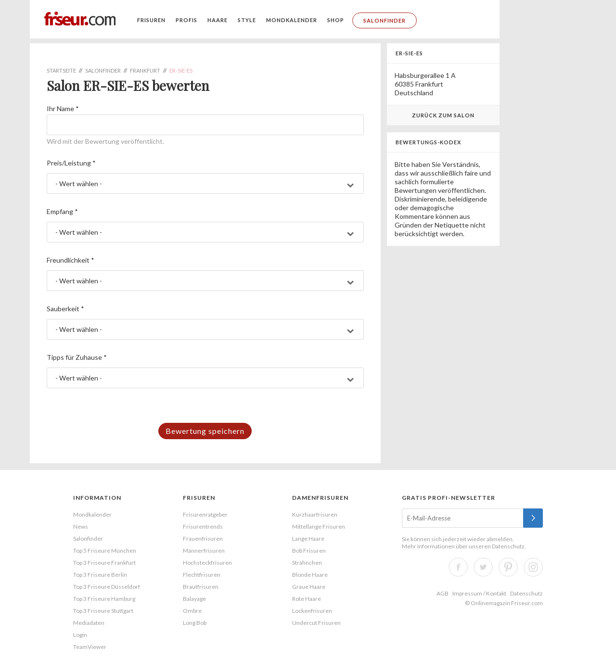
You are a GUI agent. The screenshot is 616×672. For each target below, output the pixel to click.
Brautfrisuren (201, 587)
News (81, 526)
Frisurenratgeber (205, 514)
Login (80, 635)
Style (247, 20)
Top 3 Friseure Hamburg (104, 599)
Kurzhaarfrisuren (315, 514)
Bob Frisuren (309, 551)
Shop (336, 20)
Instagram (533, 567)
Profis (186, 20)
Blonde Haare (310, 575)
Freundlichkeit (71, 260)
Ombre (192, 611)
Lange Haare (308, 539)
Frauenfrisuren (203, 539)
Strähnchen (307, 563)
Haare (218, 20)
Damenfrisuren (320, 498)
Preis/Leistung (71, 163)
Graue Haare (309, 587)
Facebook (458, 567)
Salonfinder (385, 20)
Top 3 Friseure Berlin (100, 575)
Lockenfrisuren (312, 611)
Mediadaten (89, 623)
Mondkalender (292, 20)
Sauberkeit (65, 309)
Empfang (62, 211)
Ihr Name (63, 108)
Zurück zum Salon (443, 115)
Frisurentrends (203, 526)
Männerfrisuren (204, 551)
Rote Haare (307, 599)
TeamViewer (90, 647)
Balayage (194, 599)
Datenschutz (508, 546)
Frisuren (151, 20)
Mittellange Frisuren (319, 526)
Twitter (483, 567)
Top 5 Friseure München (105, 551)
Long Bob (195, 623)
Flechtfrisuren (202, 575)
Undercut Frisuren (316, 623)
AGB (443, 593)
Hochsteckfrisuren (207, 563)
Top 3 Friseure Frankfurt (104, 563)
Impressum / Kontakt (479, 593)
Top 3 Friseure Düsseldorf (107, 587)
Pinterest (508, 567)
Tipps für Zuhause (77, 357)
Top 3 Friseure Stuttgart (103, 611)
